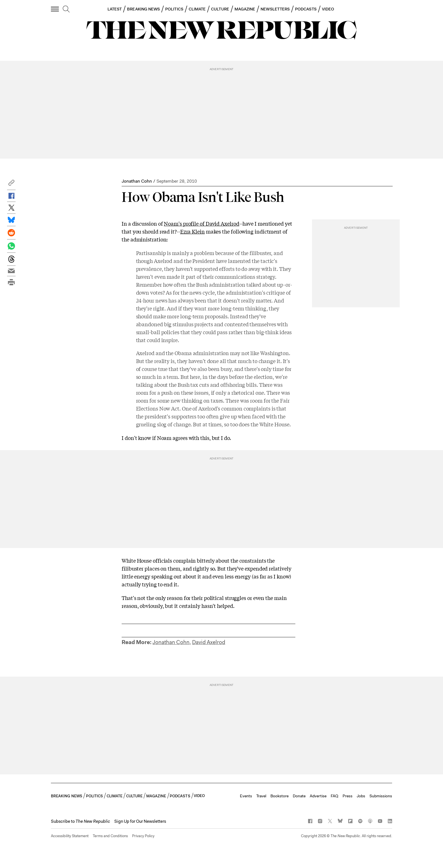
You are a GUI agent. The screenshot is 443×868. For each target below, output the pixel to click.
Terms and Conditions (110, 836)
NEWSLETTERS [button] (275, 9)
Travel (261, 796)
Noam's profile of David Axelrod (201, 223)
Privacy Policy (143, 836)
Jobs (361, 796)
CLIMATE (197, 9)
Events (246, 796)
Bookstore (279, 796)
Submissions (381, 796)
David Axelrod (209, 642)
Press (348, 796)
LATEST (115, 9)
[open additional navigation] (55, 9)
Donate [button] (299, 796)
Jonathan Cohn (137, 181)
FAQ (335, 796)
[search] (66, 9)
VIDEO (328, 9)
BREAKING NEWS (143, 9)
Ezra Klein (193, 231)
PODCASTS (306, 9)
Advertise (318, 796)
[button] (11, 184)
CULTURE (220, 9)
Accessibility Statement (70, 836)
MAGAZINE (245, 9)
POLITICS (174, 9)
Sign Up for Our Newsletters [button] (140, 821)
